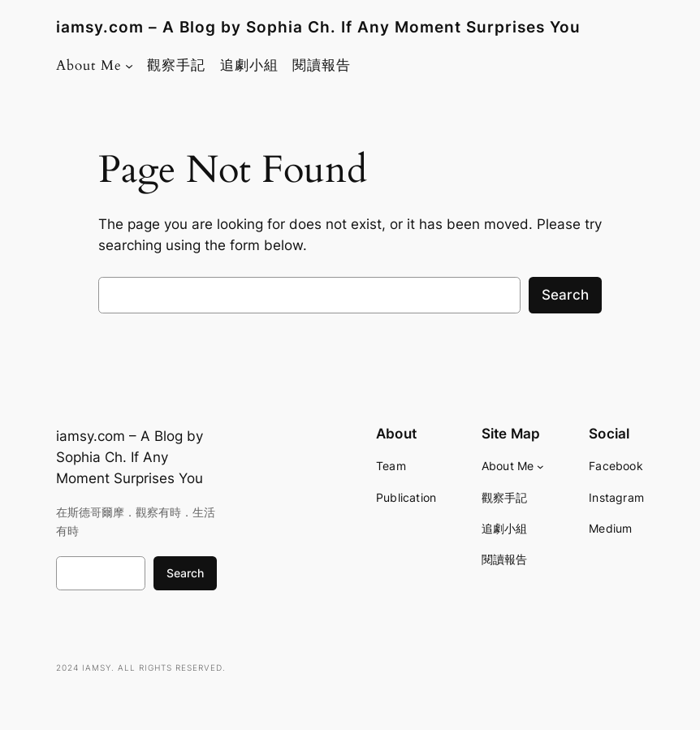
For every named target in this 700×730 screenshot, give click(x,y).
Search (565, 295)
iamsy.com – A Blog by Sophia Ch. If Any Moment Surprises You (318, 27)
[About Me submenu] (129, 66)
